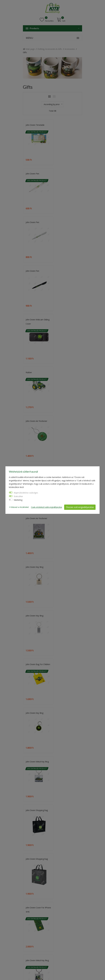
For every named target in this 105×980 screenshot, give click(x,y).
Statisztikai (18, 496)
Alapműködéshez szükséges (26, 493)
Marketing (18, 500)
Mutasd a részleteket (19, 507)
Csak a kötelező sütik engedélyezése (47, 507)
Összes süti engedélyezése (80, 507)
